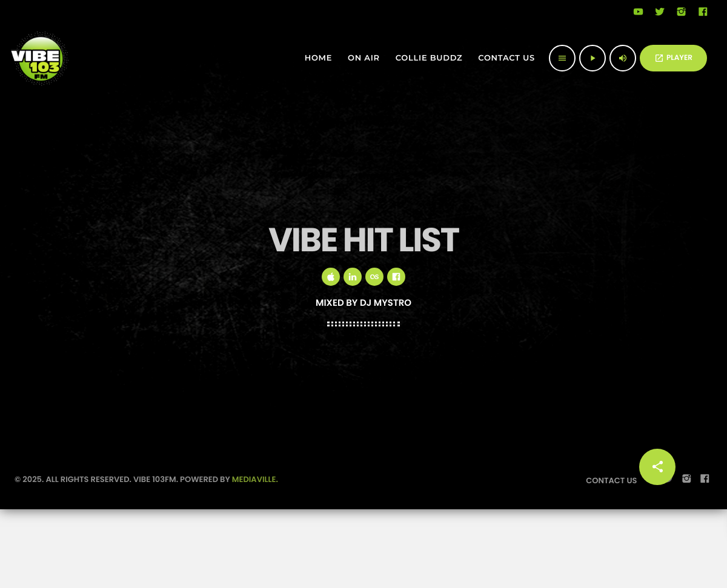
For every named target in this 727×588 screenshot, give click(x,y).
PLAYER (673, 58)
